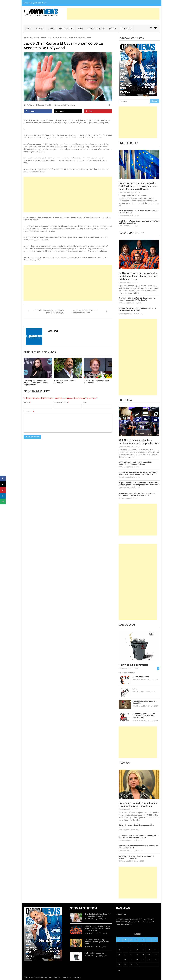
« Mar (119, 970)
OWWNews (30, 105)
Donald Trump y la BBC (141, 677)
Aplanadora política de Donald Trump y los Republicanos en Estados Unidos (144, 715)
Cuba (81, 29)
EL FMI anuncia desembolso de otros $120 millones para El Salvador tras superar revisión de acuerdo (138, 473)
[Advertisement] (113, 14)
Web (85, 402)
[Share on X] (68, 111)
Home (26, 37)
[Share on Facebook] (38, 111)
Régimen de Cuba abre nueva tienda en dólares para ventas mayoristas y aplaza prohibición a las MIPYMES (139, 484)
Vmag (79, 978)
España (51, 29)
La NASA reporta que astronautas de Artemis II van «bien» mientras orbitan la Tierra (138, 276)
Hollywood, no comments (133, 665)
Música (113, 29)
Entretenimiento (96, 29)
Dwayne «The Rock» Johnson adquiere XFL (64, 382)
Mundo (40, 29)
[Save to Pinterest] (98, 111)
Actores (33, 37)
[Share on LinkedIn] (3, 496)
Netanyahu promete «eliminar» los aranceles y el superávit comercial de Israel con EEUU (137, 494)
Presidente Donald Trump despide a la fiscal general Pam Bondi (138, 805)
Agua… (135, 689)
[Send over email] (3, 502)
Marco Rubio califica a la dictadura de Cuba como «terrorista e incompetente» (138, 310)
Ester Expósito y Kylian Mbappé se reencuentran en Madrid (98, 915)
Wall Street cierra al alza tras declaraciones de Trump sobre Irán (139, 442)
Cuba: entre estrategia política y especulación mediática (136, 826)
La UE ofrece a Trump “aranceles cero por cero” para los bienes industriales (139, 222)
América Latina (66, 29)
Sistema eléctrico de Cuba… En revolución (144, 702)
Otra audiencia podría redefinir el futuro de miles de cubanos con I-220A (138, 847)
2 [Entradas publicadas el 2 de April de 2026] (137, 945)
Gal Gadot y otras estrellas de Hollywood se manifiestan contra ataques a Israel (36, 383)
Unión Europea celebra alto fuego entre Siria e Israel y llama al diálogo (139, 212)
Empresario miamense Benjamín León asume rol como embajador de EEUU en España (137, 299)
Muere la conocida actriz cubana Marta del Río (96, 382)
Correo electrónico (61, 402)
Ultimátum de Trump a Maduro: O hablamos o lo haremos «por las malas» (136, 857)
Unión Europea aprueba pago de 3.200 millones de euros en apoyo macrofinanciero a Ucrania (138, 186)
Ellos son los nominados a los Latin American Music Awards (85, 311)
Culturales (126, 29)
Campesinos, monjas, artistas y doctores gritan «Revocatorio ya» (48, 311)
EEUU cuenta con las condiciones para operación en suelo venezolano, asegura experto (139, 836)
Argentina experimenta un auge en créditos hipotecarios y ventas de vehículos (135, 463)
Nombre (27, 402)
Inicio (29, 29)
